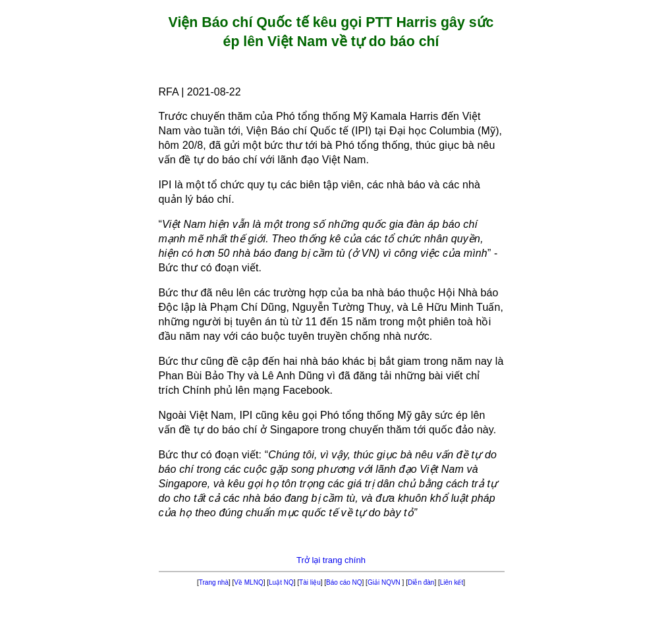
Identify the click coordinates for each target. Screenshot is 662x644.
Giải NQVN (385, 582)
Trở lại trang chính (331, 560)
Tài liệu (310, 582)
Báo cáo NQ (344, 582)
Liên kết (452, 582)
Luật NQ (281, 582)
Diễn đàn (421, 582)
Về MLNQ (248, 582)
